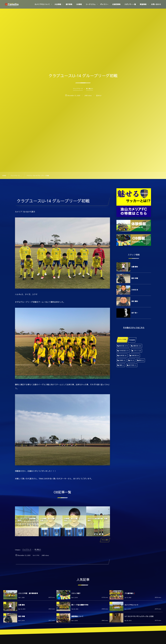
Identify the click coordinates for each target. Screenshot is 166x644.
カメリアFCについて (131, 605)
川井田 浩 (135, 290)
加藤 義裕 (135, 267)
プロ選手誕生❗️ (130, 593)
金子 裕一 (135, 313)
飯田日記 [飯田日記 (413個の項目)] (124, 346)
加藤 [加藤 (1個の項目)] (122, 365)
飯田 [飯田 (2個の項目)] (141, 360)
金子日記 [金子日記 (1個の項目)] (133, 365)
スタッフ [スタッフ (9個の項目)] (137, 351)
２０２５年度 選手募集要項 (28, 593)
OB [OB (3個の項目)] (132, 360)
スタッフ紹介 (76, 593)
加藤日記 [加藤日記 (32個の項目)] (137, 346)
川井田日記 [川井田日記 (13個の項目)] (124, 351)
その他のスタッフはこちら (134, 328)
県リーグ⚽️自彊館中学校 (80, 605)
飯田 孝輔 (135, 278)
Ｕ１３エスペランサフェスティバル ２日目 (139, 616)
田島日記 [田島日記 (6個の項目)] (135, 355)
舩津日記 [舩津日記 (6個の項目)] (123, 355)
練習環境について (77, 616)
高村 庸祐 (135, 301)
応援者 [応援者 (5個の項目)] (122, 360)
